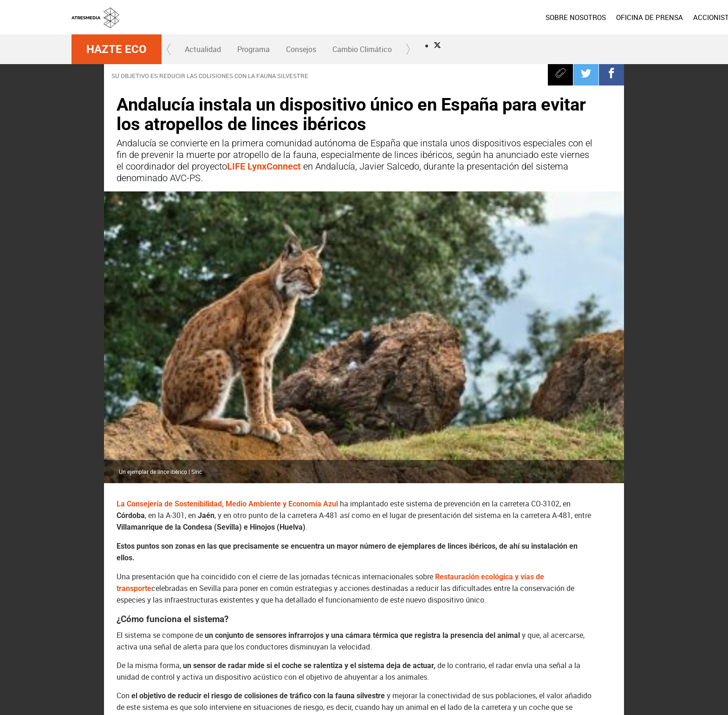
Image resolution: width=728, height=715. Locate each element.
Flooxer (640, 651)
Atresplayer (601, 651)
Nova (400, 651)
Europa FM (529, 651)
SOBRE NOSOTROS (444, 17)
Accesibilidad (483, 702)
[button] (169, 49)
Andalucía (214, 602)
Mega (433, 651)
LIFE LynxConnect (264, 166)
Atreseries (465, 651)
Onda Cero (497, 651)
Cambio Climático (362, 49)
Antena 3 (303, 651)
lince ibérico (314, 602)
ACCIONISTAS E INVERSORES (609, 17)
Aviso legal (406, 691)
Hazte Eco (117, 49)
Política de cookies (504, 691)
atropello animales (152, 602)
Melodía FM (562, 651)
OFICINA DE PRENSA (518, 17)
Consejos (301, 49)
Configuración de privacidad (427, 702)
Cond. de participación (560, 691)
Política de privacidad (450, 691)
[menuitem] (444, 17)
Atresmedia (104, 651)
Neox (368, 651)
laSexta (336, 651)
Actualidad (203, 49)
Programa (253, 49)
